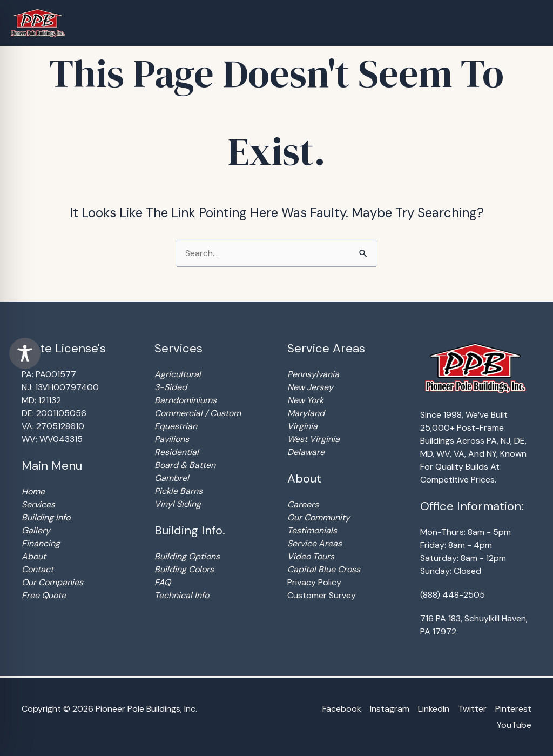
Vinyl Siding (178, 504)
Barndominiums (186, 400)
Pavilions (172, 439)
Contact (38, 569)
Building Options (187, 556)
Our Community (319, 517)
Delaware (306, 452)
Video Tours (311, 556)
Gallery (36, 530)
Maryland (306, 413)
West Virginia (313, 439)
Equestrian (176, 426)
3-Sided (171, 387)
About (34, 556)
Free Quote (44, 595)
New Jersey (310, 387)
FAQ (163, 582)
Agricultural (178, 374)
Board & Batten (185, 465)
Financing (41, 543)
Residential (177, 452)
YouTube (514, 725)
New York (305, 400)
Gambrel (172, 478)
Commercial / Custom (198, 413)
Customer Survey (322, 595)
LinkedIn (434, 709)
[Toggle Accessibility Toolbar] (25, 353)
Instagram (390, 709)
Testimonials (312, 530)
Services (38, 504)
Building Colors (184, 569)
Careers (303, 504)
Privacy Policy (314, 582)
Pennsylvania (313, 374)
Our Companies (52, 582)
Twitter (472, 709)
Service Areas (315, 543)
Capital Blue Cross (324, 569)
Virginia (302, 426)
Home (33, 491)
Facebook (342, 709)
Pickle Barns (178, 491)
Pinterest (513, 709)
